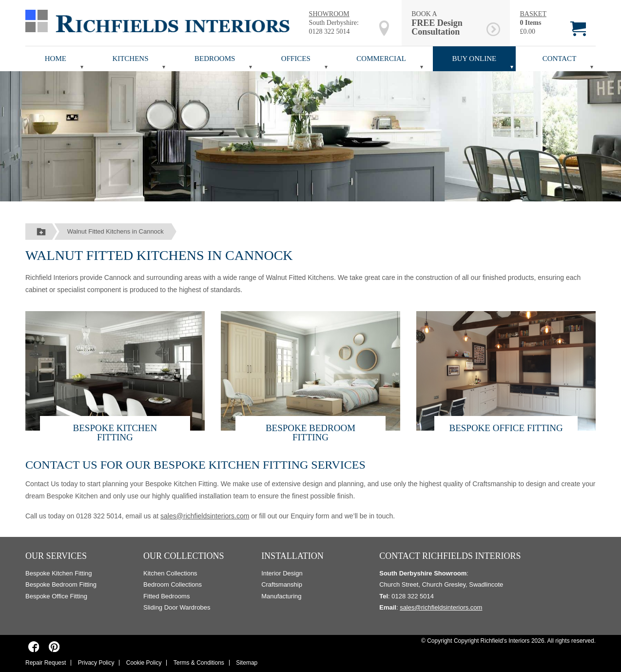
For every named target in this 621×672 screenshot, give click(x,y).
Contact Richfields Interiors (450, 556)
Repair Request (46, 663)
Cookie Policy (144, 663)
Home (56, 59)
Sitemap (247, 663)
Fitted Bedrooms (166, 596)
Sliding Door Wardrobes (177, 607)
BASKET (533, 14)
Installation (292, 556)
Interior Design (282, 573)
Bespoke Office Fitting (506, 428)
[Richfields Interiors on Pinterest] (54, 646)
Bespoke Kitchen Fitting (115, 433)
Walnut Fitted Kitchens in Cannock (116, 231)
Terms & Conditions (199, 663)
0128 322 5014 (330, 31)
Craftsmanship (282, 584)
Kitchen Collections (170, 573)
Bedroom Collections (173, 584)
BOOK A (447, 23)
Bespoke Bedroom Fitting (310, 433)
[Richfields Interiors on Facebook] (34, 646)
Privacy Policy (96, 663)
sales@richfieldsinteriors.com (205, 516)
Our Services (56, 556)
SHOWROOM (329, 14)
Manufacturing (281, 596)
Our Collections (184, 556)
